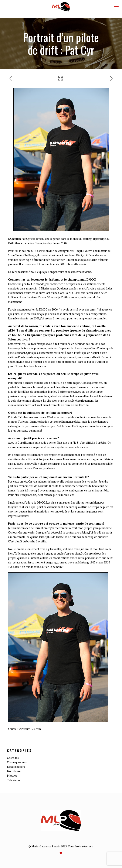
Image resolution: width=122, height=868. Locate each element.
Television (13, 780)
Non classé (14, 771)
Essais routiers (16, 767)
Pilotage (12, 776)
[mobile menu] (116, 6)
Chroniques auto (17, 762)
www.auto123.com (30, 729)
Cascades (13, 758)
